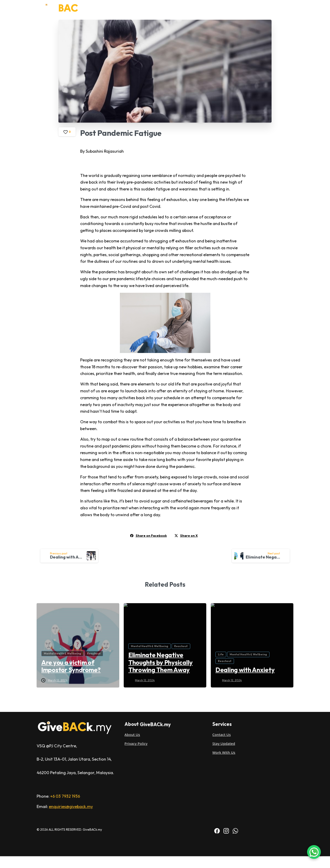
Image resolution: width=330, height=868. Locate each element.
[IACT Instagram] (226, 744)
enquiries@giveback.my (71, 720)
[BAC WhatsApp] (235, 744)
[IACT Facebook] (217, 744)
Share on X (186, 536)
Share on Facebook (148, 536)
